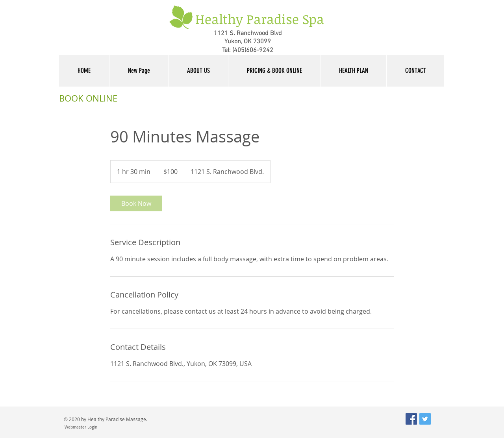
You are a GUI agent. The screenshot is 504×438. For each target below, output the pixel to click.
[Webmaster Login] (81, 427)
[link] (136, 203)
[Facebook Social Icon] (411, 419)
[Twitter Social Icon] (425, 419)
